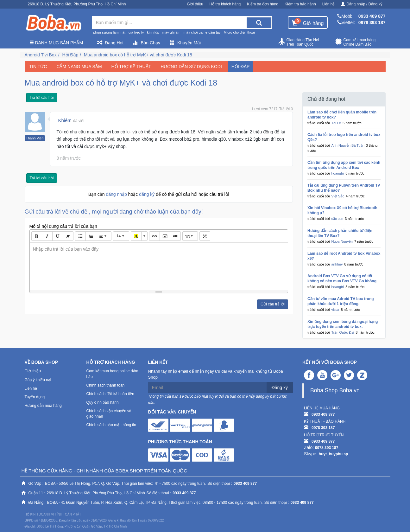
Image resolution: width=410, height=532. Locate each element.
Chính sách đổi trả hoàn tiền (110, 394)
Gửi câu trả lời (273, 304)
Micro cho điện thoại (239, 32)
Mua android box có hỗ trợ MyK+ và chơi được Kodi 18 (138, 55)
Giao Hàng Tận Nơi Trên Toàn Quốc (299, 42)
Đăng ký (280, 388)
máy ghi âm (171, 32)
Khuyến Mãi (185, 43)
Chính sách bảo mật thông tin (111, 425)
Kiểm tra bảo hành (300, 4)
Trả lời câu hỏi (42, 98)
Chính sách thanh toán (106, 385)
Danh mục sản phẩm (56, 43)
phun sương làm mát (109, 32)
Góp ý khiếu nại (38, 380)
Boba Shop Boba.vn (335, 390)
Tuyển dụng (35, 397)
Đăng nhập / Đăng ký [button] (362, 4)
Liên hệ (329, 4)
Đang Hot (110, 43)
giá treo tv (136, 32)
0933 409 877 (372, 16)
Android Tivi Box (41, 55)
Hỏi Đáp (70, 55)
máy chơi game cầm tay (202, 32)
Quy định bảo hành (103, 402)
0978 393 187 (372, 22)
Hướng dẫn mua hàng (43, 406)
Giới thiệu (195, 4)
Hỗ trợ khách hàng (225, 4)
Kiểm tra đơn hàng (263, 4)
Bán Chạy (147, 43)
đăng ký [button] (147, 194)
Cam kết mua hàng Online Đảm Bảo (355, 42)
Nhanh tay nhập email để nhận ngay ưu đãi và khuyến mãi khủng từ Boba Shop (216, 374)
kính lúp (153, 32)
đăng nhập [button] (117, 194)
